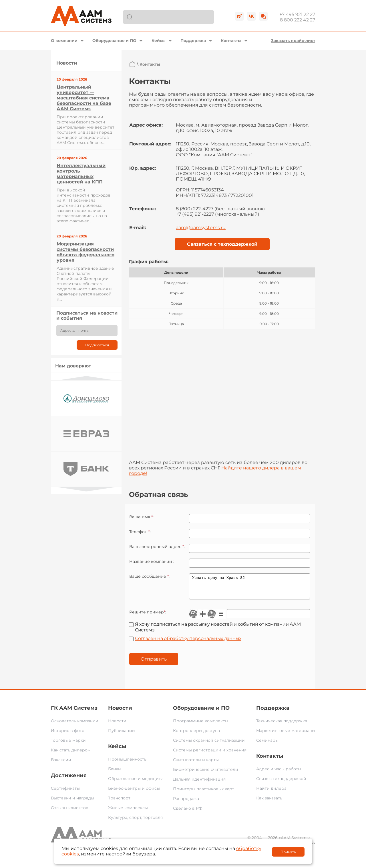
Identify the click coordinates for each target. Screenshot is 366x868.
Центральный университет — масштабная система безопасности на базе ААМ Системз (84, 98)
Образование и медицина (136, 783)
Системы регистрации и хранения (210, 754)
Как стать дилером (71, 754)
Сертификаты (65, 793)
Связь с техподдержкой (281, 783)
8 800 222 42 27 (298, 20)
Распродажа (186, 803)
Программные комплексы (201, 725)
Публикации (122, 735)
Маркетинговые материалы (286, 735)
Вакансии (61, 764)
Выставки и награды (72, 802)
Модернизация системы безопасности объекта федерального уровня (85, 252)
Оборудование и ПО (114, 41)
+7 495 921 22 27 (297, 14)
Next (86, 489)
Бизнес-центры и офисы (134, 793)
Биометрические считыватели (206, 774)
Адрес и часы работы (279, 773)
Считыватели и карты (196, 764)
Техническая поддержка (282, 725)
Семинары (267, 745)
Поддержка (193, 41)
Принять (288, 852)
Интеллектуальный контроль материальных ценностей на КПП (81, 174)
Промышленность (127, 763)
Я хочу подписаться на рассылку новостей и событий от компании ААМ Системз (218, 631)
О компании (64, 41)
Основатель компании (75, 725)
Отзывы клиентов (70, 812)
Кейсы (159, 41)
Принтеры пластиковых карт (204, 793)
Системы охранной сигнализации (209, 745)
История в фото (68, 735)
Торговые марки (68, 745)
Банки (115, 773)
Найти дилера (271, 793)
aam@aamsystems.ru (201, 228)
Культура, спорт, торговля (135, 822)
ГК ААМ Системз (74, 712)
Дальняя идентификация (199, 783)
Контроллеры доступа (196, 735)
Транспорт (119, 802)
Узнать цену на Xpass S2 (250, 589)
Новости (120, 712)
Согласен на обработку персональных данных (188, 643)
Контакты (231, 41)
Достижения (69, 780)
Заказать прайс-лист (293, 41)
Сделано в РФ (188, 813)
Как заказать (269, 802)
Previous (86, 378)
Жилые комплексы (128, 812)
